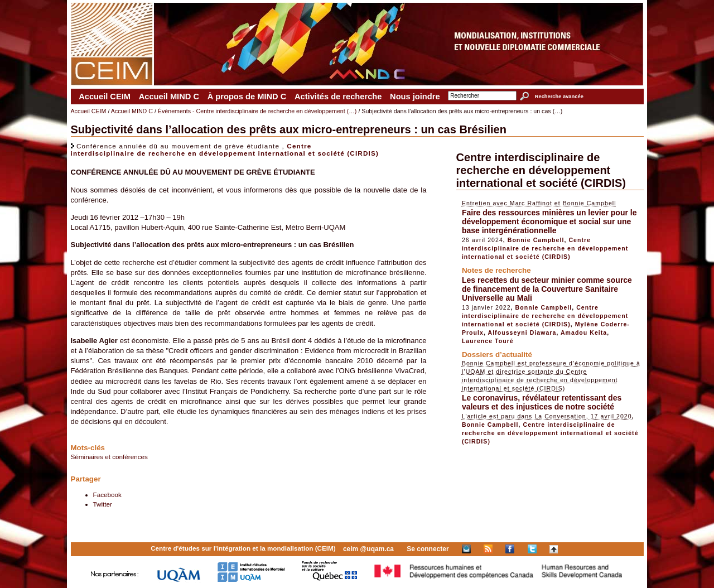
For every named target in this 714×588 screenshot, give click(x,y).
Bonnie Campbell (536, 240)
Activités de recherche (338, 97)
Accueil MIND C (169, 97)
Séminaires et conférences (109, 457)
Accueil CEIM (105, 97)
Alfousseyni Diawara (522, 332)
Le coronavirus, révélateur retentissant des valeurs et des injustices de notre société (542, 402)
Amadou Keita (584, 332)
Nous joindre (415, 97)
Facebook (107, 495)
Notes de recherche (496, 270)
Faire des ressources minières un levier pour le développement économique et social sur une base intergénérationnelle (549, 221)
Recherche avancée (559, 97)
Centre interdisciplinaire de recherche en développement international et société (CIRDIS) (225, 150)
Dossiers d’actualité (497, 355)
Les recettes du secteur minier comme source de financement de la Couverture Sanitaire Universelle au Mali (547, 289)
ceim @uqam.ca (368, 549)
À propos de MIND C (247, 97)
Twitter (103, 504)
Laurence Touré (488, 341)
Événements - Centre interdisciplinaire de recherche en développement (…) (257, 111)
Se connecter (428, 549)
